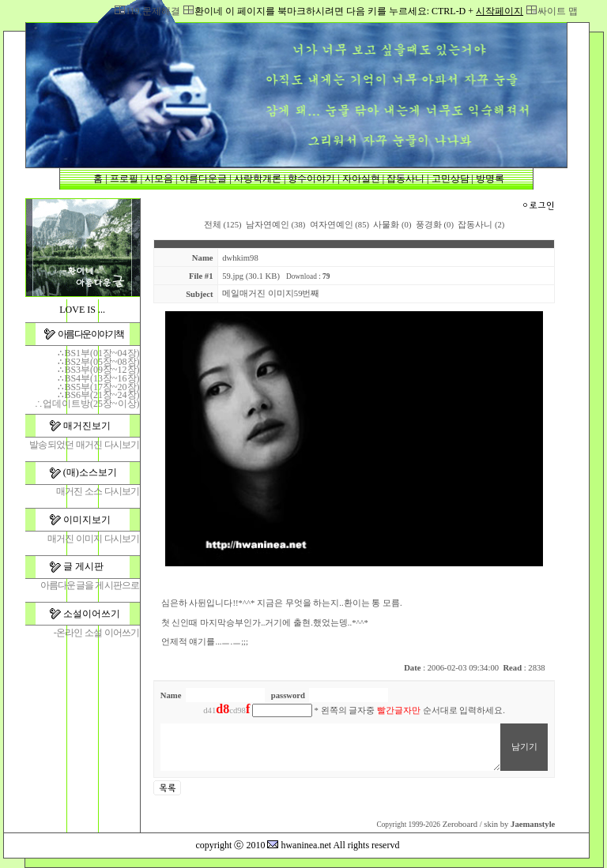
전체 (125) (223, 225)
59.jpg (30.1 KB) (251, 276)
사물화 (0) (392, 225)
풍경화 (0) (435, 225)
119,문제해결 (153, 11)
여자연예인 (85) (339, 225)
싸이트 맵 (558, 11)
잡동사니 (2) (481, 225)
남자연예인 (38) (275, 225)
